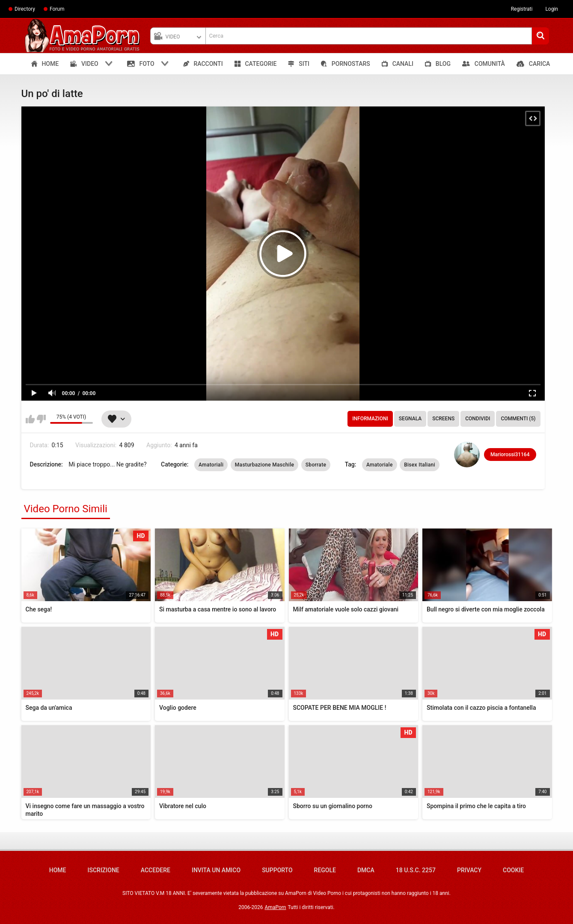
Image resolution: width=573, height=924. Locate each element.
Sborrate (316, 465)
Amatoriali (211, 465)
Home (58, 870)
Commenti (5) (518, 419)
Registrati (522, 9)
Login (552, 9)
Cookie (513, 870)
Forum (57, 9)
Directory (25, 9)
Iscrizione (104, 870)
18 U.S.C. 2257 (416, 870)
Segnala (410, 419)
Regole (325, 870)
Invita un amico (216, 870)
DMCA (366, 870)
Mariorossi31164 (510, 455)
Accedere (156, 870)
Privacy (469, 870)
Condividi (478, 419)
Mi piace (30, 419)
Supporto (277, 870)
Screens (443, 419)
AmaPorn (276, 907)
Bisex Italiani (420, 465)
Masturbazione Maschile (264, 465)
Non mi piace (41, 419)
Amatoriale (380, 465)
